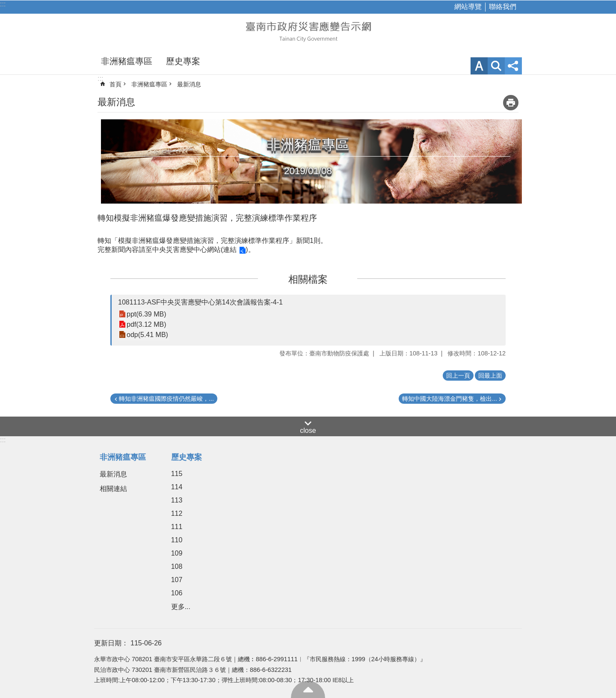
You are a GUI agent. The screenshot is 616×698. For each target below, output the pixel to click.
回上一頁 (458, 376)
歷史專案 (183, 61)
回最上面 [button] (490, 376)
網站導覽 (468, 7)
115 (177, 474)
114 (177, 487)
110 (177, 540)
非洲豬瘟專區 (127, 61)
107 (177, 580)
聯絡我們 (503, 7)
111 (177, 527)
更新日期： (111, 643)
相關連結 (113, 489)
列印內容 (511, 103)
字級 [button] (479, 66)
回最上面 (308, 689)
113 (177, 500)
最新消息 (189, 84)
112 (177, 513)
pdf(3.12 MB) (146, 324)
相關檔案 (308, 279)
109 (177, 553)
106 (177, 593)
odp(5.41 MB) (147, 335)
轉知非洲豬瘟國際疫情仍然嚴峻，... (166, 399)
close (308, 430)
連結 (230, 250)
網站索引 (496, 66)
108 (177, 566)
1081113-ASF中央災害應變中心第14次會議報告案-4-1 (200, 302)
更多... (181, 607)
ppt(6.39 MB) (146, 314)
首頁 (115, 84)
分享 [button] (513, 66)
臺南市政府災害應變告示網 (308, 31)
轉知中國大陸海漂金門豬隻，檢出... (450, 399)
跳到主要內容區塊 (4, 4)
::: (3, 4)
